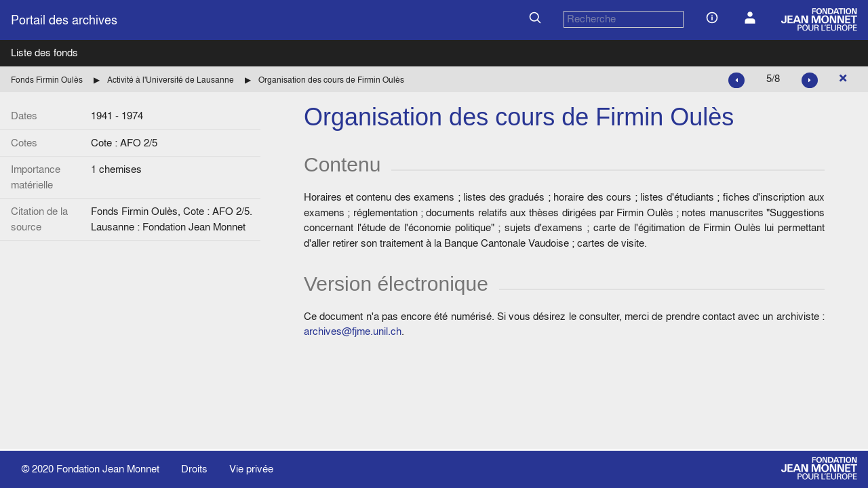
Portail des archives (64, 20)
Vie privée (251, 469)
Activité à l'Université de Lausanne (171, 80)
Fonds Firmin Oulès (47, 80)
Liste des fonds (44, 53)
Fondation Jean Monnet (108, 469)
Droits (194, 469)
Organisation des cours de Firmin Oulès (331, 80)
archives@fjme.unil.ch (353, 331)
